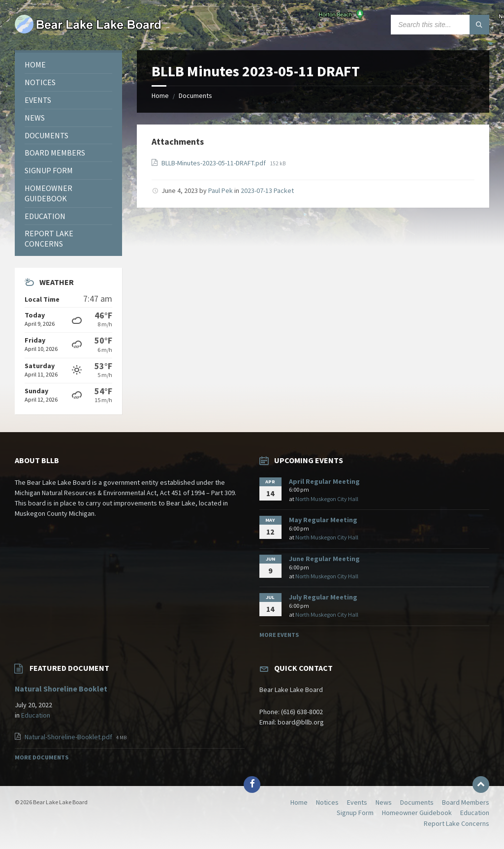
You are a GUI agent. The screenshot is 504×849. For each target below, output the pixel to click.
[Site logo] (89, 31)
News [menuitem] (384, 802)
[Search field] (440, 25)
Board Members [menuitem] (466, 802)
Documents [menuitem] (417, 802)
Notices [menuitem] (327, 802)
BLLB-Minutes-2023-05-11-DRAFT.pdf (214, 163)
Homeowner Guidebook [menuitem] (417, 813)
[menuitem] (68, 65)
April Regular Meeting (324, 481)
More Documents (42, 757)
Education (36, 715)
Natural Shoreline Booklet (61, 689)
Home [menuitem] (299, 802)
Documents (195, 95)
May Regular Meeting (323, 520)
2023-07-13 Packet (267, 190)
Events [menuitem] (357, 802)
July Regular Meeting (323, 597)
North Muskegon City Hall (327, 499)
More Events (279, 635)
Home (160, 95)
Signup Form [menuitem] (355, 813)
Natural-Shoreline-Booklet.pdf (69, 737)
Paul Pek (220, 190)
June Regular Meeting (324, 559)
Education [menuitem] (475, 813)
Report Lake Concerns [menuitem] (457, 823)
